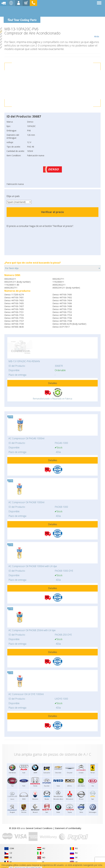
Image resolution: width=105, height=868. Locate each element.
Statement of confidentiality (68, 828)
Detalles (53, 383)
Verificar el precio (53, 212)
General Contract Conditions (39, 828)
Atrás (97, 32)
